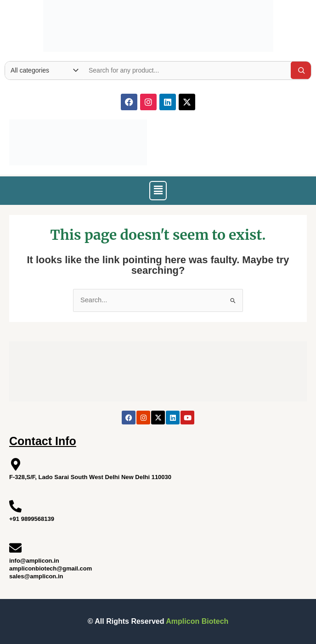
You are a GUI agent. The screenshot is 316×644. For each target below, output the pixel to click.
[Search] (301, 70)
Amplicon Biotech (197, 621)
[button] (158, 191)
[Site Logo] (158, 24)
